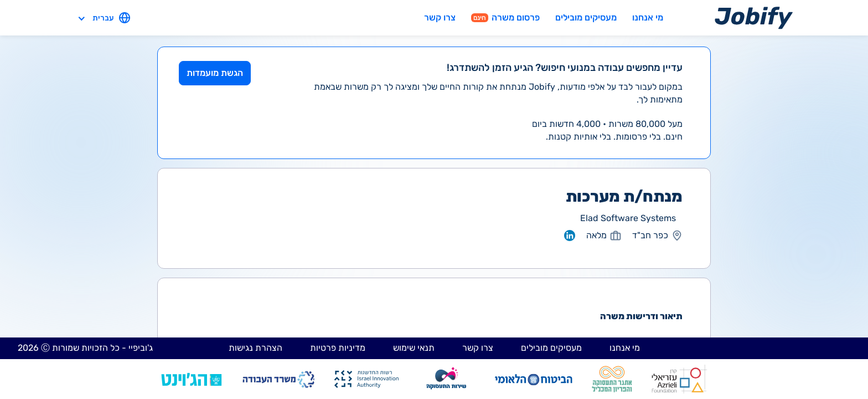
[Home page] (754, 17)
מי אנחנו (648, 17)
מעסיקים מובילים (586, 17)
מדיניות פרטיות (338, 348)
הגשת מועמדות (215, 73)
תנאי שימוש (414, 348)
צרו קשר (440, 17)
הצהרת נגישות (255, 348)
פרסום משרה (505, 17)
